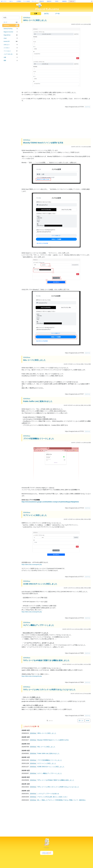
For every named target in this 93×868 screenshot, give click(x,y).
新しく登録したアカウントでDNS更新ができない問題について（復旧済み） (62, 800)
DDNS (57, 1)
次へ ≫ (81, 721)
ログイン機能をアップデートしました (39, 625)
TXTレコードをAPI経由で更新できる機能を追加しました (46, 660)
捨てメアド (4, 1)
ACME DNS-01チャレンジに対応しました (40, 584)
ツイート (87, 107)
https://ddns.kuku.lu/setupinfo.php (32, 564)
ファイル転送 (26, 1)
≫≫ (88, 721)
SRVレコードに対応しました (35, 20)
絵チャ (11, 1)
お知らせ (72, 1)
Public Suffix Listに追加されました (38, 401)
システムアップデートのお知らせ (48, 794)
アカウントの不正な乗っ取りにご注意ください (52, 797)
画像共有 (42, 1)
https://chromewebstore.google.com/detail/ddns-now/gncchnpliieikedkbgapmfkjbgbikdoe (50, 502)
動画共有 (49, 1)
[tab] (11, 22)
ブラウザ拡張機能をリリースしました (39, 439)
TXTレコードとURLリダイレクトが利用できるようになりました (49, 690)
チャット (34, 1)
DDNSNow (27, 18)
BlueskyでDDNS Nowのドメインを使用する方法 (43, 143)
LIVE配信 (19, 1)
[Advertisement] (11, 92)
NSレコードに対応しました (34, 360)
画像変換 (64, 1)
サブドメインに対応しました (35, 515)
